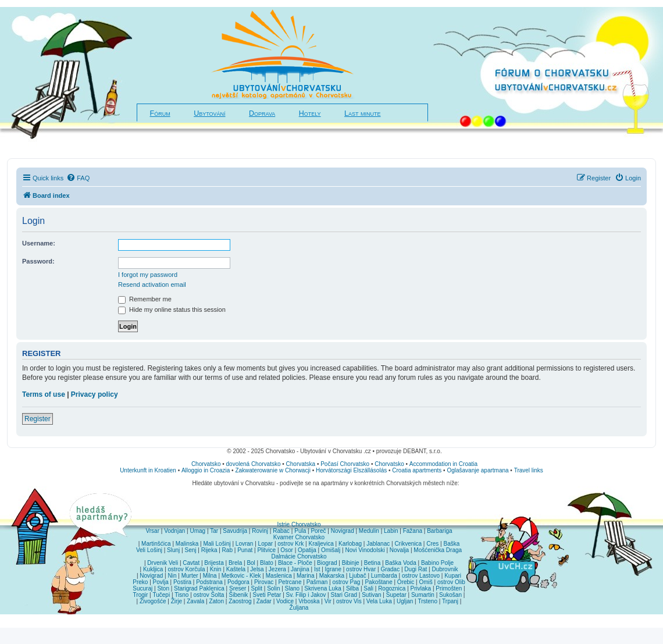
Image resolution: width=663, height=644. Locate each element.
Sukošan (450, 595)
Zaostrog (240, 601)
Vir (328, 601)
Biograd (327, 563)
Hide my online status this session (172, 309)
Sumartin (423, 595)
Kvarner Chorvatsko (299, 537)
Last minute (362, 113)
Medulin (369, 531)
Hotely (310, 113)
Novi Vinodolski (365, 550)
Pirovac (264, 582)
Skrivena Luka (322, 588)
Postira (182, 582)
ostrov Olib (451, 582)
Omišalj (331, 550)
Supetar (396, 595)
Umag (197, 531)
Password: (38, 261)
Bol (251, 563)
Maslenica (279, 576)
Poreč (318, 531)
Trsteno (427, 601)
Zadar (264, 601)
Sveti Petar (267, 595)
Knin (216, 569)
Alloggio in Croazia (206, 470)
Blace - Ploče (295, 563)
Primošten (449, 588)
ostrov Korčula (187, 569)
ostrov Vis (349, 601)
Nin (172, 576)
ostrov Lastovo (421, 576)
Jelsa (257, 569)
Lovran (245, 544)
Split (257, 588)
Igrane (333, 569)
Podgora (238, 582)
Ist (317, 569)
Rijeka (209, 550)
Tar (214, 531)
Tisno (181, 595)
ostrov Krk (290, 544)
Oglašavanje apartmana (477, 470)
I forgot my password (148, 275)
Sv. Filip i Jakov (306, 595)
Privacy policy (95, 394)
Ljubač (357, 576)
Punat (245, 550)
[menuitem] (78, 178)
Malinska (187, 544)
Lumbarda (384, 576)
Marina (306, 576)
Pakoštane (378, 582)
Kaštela (236, 569)
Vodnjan (174, 531)
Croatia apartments (417, 470)
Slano (293, 588)
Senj (190, 550)
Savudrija (235, 531)
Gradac (390, 569)
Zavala (195, 601)
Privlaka (421, 588)
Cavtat (191, 563)
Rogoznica (392, 588)
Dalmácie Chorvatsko (299, 556)
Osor (287, 550)
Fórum (160, 113)
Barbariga (439, 531)
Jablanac (378, 544)
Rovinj (260, 531)
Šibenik (239, 595)
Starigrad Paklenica (199, 588)
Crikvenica (408, 544)
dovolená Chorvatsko (254, 464)
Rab (227, 550)
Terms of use (44, 394)
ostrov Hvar (361, 569)
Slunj (173, 550)
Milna (210, 576)
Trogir (141, 595)
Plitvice (266, 550)
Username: (39, 243)
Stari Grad (344, 595)
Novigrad (343, 531)
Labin (391, 531)
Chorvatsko (206, 464)
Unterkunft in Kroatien (148, 470)
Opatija (307, 550)
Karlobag (350, 544)
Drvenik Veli (163, 563)
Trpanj (450, 601)
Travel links (529, 470)
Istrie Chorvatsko (299, 524)
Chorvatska (301, 464)
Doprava (262, 113)
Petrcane (290, 582)
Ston (163, 588)
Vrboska (309, 601)
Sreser (238, 588)
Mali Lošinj (217, 544)
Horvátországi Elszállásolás (351, 470)
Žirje (177, 601)
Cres (432, 544)
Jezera (277, 569)
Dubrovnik (445, 569)
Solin (273, 588)
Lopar (266, 544)
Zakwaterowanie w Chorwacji (273, 470)
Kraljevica (321, 544)
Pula (300, 531)
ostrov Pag (346, 582)
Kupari (453, 576)
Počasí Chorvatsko (345, 464)
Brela (235, 563)
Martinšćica (156, 544)
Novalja (399, 550)
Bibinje (351, 563)
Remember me (145, 299)
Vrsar (152, 531)
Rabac (281, 531)
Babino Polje (437, 563)
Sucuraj (142, 588)
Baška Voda (400, 563)
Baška (452, 544)
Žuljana (299, 608)
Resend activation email (152, 284)
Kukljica (153, 569)
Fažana (413, 531)
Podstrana (209, 582)
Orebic (406, 582)
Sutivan (371, 595)
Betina (372, 563)
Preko (140, 582)
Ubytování (209, 113)
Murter (190, 576)
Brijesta (214, 563)
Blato (267, 563)
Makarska (332, 576)
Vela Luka (379, 601)
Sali (368, 588)
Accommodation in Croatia (443, 464)
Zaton (216, 601)
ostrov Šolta (209, 595)
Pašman (317, 582)
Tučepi (162, 595)
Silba (352, 588)
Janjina (300, 569)
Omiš (425, 582)
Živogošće (153, 601)
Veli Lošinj (149, 550)
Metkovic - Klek (241, 576)
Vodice (285, 601)
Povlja (161, 582)
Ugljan (405, 601)
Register (38, 419)
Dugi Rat (416, 569)
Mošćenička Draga (438, 550)
